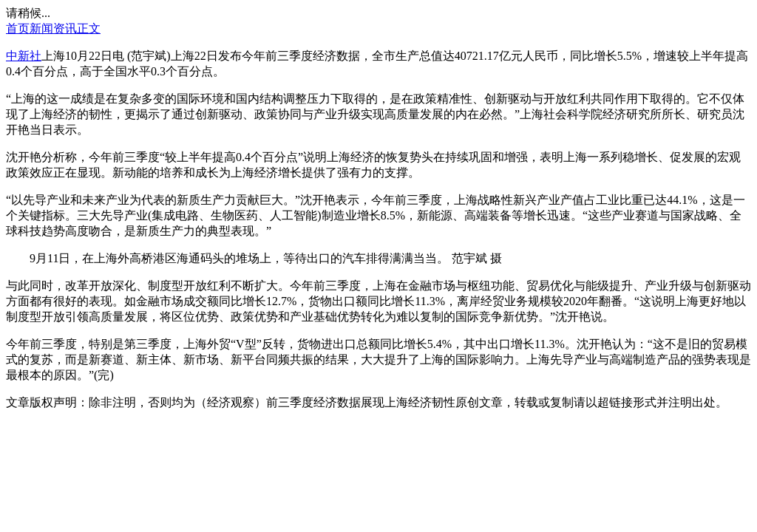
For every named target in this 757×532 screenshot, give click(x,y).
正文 (89, 28)
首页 (18, 28)
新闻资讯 (53, 28)
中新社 (24, 56)
